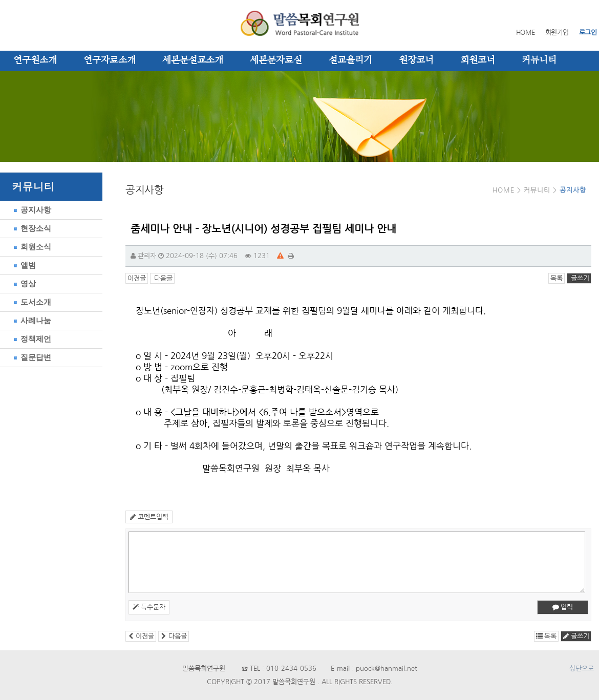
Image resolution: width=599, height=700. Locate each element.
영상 (23, 283)
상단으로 (582, 669)
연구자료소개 (110, 60)
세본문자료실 (276, 60)
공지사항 (31, 210)
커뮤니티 (539, 60)
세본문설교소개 (193, 60)
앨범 (23, 265)
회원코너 (478, 60)
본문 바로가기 (0, 0)
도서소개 (31, 302)
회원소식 (31, 247)
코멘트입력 (149, 517)
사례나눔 (31, 320)
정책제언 (31, 339)
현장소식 (31, 228)
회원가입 (557, 33)
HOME (526, 33)
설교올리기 (350, 60)
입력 (563, 607)
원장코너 (416, 60)
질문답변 (31, 357)
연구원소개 (35, 60)
